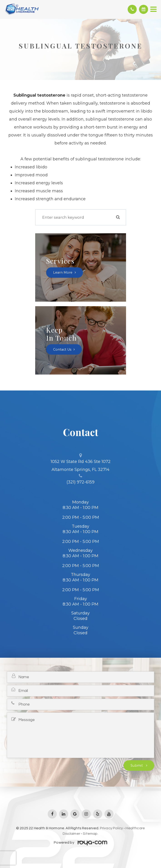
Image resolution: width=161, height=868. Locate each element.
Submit (137, 765)
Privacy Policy (111, 828)
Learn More (63, 272)
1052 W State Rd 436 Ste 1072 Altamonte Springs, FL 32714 (81, 466)
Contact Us (62, 349)
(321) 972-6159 (80, 482)
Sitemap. (90, 834)
